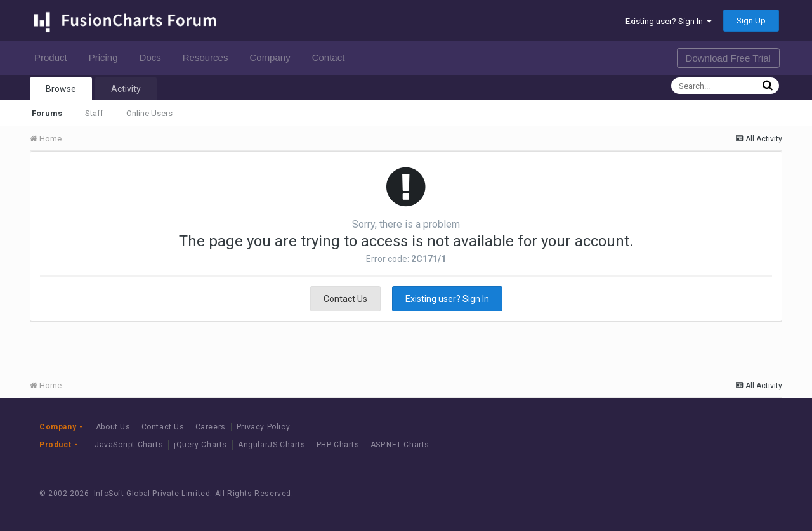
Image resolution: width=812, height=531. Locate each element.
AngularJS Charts (272, 445)
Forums (47, 113)
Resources (209, 57)
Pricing (107, 57)
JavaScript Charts (129, 445)
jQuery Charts (200, 445)
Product (54, 57)
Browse (61, 89)
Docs (154, 57)
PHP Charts (338, 445)
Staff (94, 113)
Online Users (149, 113)
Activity (126, 89)
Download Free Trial (728, 58)
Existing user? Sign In (669, 21)
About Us (113, 427)
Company (273, 57)
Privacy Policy (263, 427)
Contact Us (345, 299)
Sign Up (751, 21)
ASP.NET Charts (400, 445)
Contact (332, 57)
